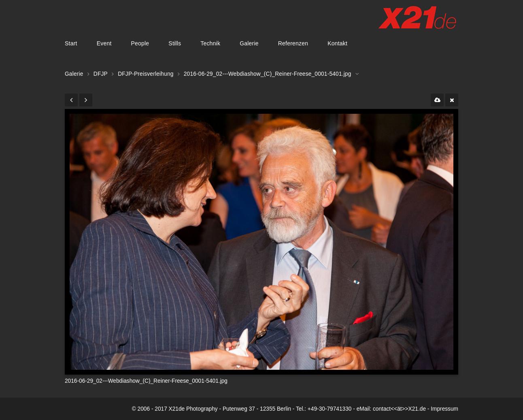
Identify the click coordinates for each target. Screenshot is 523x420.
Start (71, 43)
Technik (210, 43)
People (140, 43)
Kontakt (337, 43)
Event (104, 43)
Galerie (249, 43)
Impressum (444, 409)
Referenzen (293, 43)
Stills (175, 43)
